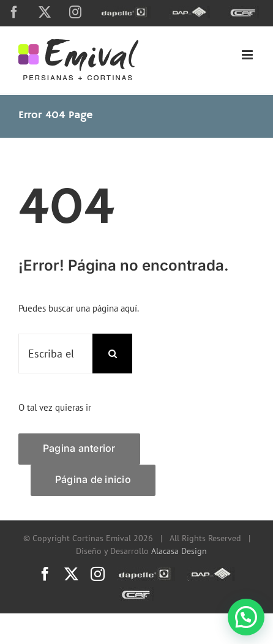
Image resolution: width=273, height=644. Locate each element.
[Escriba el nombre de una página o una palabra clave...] (55, 354)
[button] (246, 617)
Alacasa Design (179, 551)
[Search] (112, 354)
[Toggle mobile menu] (248, 55)
